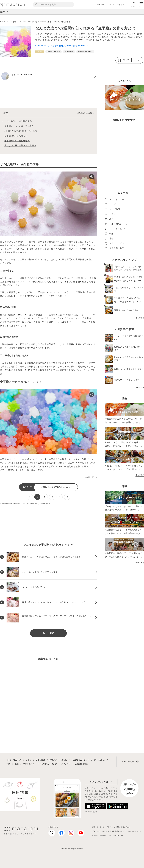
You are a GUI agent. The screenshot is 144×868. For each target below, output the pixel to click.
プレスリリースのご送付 (101, 831)
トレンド (111, 4)
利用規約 (103, 836)
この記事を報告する (91, 477)
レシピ (29, 760)
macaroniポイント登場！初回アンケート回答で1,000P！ (62, 46)
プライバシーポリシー (115, 836)
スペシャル (66, 764)
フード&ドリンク (101, 760)
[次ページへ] (67, 497)
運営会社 (95, 836)
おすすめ (121, 4)
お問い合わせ (126, 827)
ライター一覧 (104, 827)
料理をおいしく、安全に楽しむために (128, 831)
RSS (112, 831)
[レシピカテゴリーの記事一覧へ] (40, 52)
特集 (8, 764)
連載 (17, 764)
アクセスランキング (49, 764)
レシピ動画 (100, 4)
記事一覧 (95, 827)
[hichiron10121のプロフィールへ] (48, 76)
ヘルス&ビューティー (80, 760)
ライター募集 (115, 827)
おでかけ (53, 760)
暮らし (64, 760)
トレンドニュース (14, 760)
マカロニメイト (29, 764)
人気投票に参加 (82, 764)
